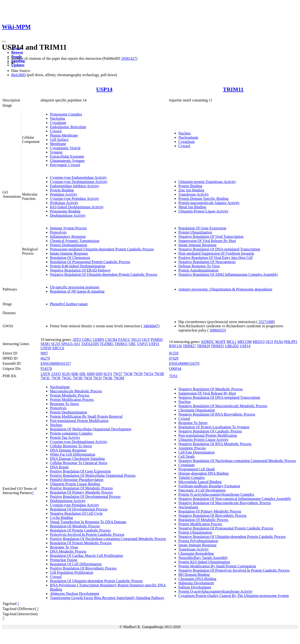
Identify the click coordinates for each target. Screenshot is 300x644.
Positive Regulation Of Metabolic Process (81, 488)
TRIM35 (217, 346)
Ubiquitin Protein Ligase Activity (203, 211)
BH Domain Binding (194, 575)
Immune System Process (68, 228)
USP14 (104, 89)
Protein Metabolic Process (70, 395)
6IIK (75, 374)
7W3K (108, 378)
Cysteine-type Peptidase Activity (75, 199)
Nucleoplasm (188, 137)
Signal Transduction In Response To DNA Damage (88, 522)
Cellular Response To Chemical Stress (79, 463)
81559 (174, 353)
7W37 (118, 374)
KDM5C (208, 342)
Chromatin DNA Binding (197, 579)
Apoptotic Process (192, 448)
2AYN (45, 374)
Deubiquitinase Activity (68, 215)
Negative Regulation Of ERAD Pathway (80, 270)
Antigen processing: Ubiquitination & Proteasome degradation (225, 289)
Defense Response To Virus (199, 266)
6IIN (99, 374)
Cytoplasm (58, 123)
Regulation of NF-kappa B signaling (77, 291)
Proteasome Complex (66, 114)
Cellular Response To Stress (71, 446)
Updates (18, 65)
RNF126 (175, 346)
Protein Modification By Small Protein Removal (86, 416)
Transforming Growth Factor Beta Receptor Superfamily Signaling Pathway (107, 598)
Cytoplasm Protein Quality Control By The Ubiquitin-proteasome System (234, 596)
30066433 (217, 330)
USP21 (154, 344)
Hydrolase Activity (64, 203)
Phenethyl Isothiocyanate (69, 304)
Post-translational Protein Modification (79, 421)
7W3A (148, 374)
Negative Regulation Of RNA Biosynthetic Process (217, 414)
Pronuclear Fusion (64, 560)
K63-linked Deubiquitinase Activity (77, 207)
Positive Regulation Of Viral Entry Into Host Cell (216, 258)
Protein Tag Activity (65, 437)
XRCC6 (58, 348)
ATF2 (77, 340)
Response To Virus (64, 547)
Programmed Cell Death (197, 469)
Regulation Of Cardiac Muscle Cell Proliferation (86, 556)
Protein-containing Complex (71, 433)
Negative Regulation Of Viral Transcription (211, 236)
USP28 (46, 348)
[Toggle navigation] (4, 41)
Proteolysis (58, 232)
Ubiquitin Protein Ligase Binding (75, 484)
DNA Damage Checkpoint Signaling (77, 459)
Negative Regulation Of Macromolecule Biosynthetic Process (225, 503)
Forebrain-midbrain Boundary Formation (209, 486)
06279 (45, 358)
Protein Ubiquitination (195, 232)
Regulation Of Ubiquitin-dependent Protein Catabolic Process (96, 581)
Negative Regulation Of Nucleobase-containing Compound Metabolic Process (237, 461)
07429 (174, 358)
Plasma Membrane (64, 135)
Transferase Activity (194, 194)
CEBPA (99, 340)
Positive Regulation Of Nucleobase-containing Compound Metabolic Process (108, 539)
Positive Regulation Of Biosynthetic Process (83, 568)
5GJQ (66, 374)
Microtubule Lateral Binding (200, 482)
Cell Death (186, 456)
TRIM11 (233, 89)
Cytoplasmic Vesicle (65, 148)
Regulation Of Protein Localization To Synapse (214, 427)
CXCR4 (111, 340)
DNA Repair (59, 467)
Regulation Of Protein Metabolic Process (81, 543)
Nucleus (184, 133)
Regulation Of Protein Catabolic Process (80, 530)
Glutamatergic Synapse (67, 161)
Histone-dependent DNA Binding (203, 473)
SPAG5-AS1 (71, 344)
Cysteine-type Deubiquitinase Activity (79, 182)
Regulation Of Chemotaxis (70, 258)
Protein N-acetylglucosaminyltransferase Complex (216, 494)
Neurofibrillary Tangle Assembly (203, 558)
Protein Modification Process (72, 400)
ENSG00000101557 (56, 363)
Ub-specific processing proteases (75, 287)
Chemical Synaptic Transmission (75, 241)
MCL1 (232, 342)
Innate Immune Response (69, 253)
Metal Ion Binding (192, 207)
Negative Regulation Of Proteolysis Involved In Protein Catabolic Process (234, 570)
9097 (44, 353)
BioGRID (19, 75)
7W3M (119, 378)
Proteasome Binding (65, 211)
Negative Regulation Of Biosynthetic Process (212, 516)
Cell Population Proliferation (72, 572)
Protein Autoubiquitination (198, 270)
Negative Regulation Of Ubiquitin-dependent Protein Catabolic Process (104, 274)
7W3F (56, 378)
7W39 (138, 374)
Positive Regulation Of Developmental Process (85, 497)
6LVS (108, 374)
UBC (133, 344)
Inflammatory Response (68, 236)
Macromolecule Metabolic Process (76, 391)
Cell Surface (59, 140)
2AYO (56, 374)
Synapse (56, 152)
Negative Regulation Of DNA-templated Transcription (219, 249)
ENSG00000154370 (184, 363)
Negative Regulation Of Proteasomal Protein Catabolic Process (226, 528)
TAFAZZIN (90, 344)
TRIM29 (203, 346)
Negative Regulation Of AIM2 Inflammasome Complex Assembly (228, 274)
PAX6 (279, 342)
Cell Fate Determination (197, 452)
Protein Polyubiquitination (198, 541)
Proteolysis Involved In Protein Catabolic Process (87, 534)
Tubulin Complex (192, 478)
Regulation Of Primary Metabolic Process (81, 492)
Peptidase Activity (64, 194)
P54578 (46, 369)
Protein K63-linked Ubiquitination (204, 562)
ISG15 (136, 340)
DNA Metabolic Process (68, 551)
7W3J (97, 378)
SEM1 (45, 344)
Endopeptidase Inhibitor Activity (75, 186)
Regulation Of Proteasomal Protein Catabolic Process (90, 262)
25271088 (266, 322)
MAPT (220, 342)
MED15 (259, 342)
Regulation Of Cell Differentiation (76, 564)
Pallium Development (195, 587)
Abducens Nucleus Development (75, 594)
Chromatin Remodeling (196, 553)
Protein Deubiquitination (69, 245)
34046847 (151, 326)
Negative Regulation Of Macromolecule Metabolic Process (223, 406)
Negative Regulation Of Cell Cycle (76, 513)
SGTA (56, 344)
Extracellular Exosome (67, 156)
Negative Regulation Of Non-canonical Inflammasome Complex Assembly (235, 499)
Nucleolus (58, 118)
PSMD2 (157, 340)
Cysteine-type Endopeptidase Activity (78, 177)
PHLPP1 (291, 342)
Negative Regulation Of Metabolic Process (211, 389)
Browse (17, 52)
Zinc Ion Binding (191, 190)
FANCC (124, 340)
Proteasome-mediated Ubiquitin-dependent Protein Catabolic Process (102, 249)
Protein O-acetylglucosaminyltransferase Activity (215, 591)
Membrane (58, 144)
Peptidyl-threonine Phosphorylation (77, 480)
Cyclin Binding (61, 518)
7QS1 (173, 376)
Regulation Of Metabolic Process (75, 526)
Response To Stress (64, 404)
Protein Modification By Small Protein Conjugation (217, 566)
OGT (146, 340)
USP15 (142, 344)
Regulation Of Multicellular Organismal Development (91, 429)
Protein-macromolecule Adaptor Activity (209, 203)
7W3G (67, 378)
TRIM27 (189, 346)
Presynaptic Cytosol (65, 165)
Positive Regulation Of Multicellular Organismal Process (93, 475)
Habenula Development (196, 583)
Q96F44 (175, 369)
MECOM (244, 342)
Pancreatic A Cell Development (202, 490)
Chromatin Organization (197, 410)
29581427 (129, 58)
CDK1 (87, 340)
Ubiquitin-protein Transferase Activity (207, 182)
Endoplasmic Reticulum (68, 127)
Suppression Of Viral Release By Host (207, 241)
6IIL (83, 374)
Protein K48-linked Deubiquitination (78, 266)
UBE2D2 (232, 346)
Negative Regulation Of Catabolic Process (210, 431)
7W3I (88, 378)
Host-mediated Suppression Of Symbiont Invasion (216, 253)
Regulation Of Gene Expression (202, 228)
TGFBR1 (107, 344)
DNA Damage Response (68, 450)
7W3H (77, 378)
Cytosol (56, 131)
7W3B (159, 374)
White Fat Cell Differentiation (73, 454)
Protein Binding (62, 190)
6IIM (91, 374)
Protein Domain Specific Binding (203, 199)
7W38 (128, 374)
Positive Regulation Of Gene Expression (80, 471)
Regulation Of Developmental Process (79, 509)
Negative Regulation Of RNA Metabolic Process (215, 444)
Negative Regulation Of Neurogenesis (207, 262)
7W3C (45, 378)
